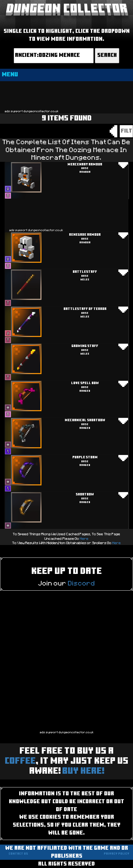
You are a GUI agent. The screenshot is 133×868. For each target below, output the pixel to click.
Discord (82, 583)
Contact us (18, 854)
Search (107, 56)
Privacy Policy (117, 854)
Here (84, 539)
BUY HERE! (83, 771)
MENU (10, 75)
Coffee (20, 761)
